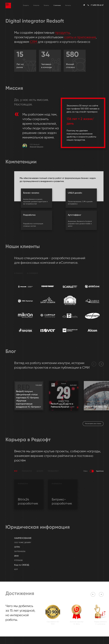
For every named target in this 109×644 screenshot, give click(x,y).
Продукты (26, 5)
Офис (85, 471)
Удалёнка (100, 471)
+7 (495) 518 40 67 (97, 5)
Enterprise (36, 5)
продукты (62, 33)
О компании (57, 5)
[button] (94, 364)
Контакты (68, 5)
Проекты (46, 5)
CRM (34, 42)
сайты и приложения (80, 37)
